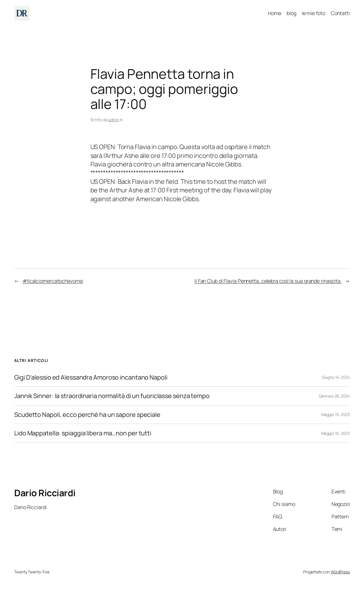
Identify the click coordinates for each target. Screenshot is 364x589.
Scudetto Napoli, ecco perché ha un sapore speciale (87, 415)
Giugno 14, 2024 (336, 377)
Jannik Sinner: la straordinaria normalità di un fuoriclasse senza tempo (112, 396)
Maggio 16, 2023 (336, 433)
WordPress (340, 572)
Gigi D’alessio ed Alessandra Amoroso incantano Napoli (91, 377)
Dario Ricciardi (45, 493)
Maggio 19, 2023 (336, 414)
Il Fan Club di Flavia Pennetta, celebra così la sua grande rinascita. (268, 281)
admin (114, 120)
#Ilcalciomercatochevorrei (53, 281)
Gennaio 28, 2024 (334, 396)
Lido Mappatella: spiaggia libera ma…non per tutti (83, 433)
